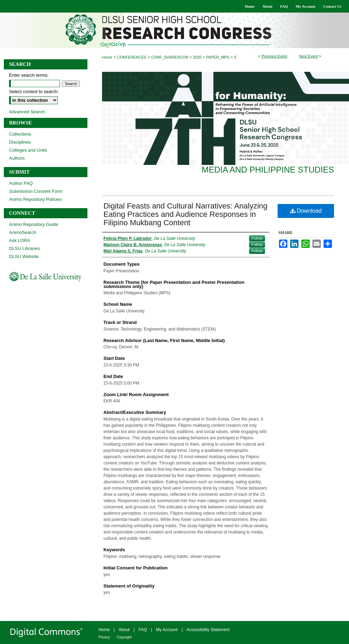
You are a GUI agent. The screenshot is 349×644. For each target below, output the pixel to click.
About (124, 630)
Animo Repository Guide (34, 224)
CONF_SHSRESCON (170, 57)
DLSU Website (24, 256)
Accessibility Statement (208, 630)
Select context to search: (34, 92)
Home (107, 57)
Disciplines (20, 142)
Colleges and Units (28, 150)
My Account (167, 630)
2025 (198, 57)
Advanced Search (27, 112)
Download (306, 211)
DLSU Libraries (24, 248)
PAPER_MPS (218, 57)
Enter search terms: (29, 75)
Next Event (309, 56)
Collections (20, 134)
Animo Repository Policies (35, 199)
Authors (17, 158)
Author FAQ (21, 183)
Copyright (124, 637)
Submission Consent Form (36, 191)
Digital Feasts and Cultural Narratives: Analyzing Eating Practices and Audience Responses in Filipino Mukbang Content (185, 214)
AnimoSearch (23, 232)
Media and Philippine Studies (268, 170)
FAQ (143, 630)
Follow (257, 238)
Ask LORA (20, 240)
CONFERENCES (132, 57)
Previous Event (274, 56)
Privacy (104, 637)
